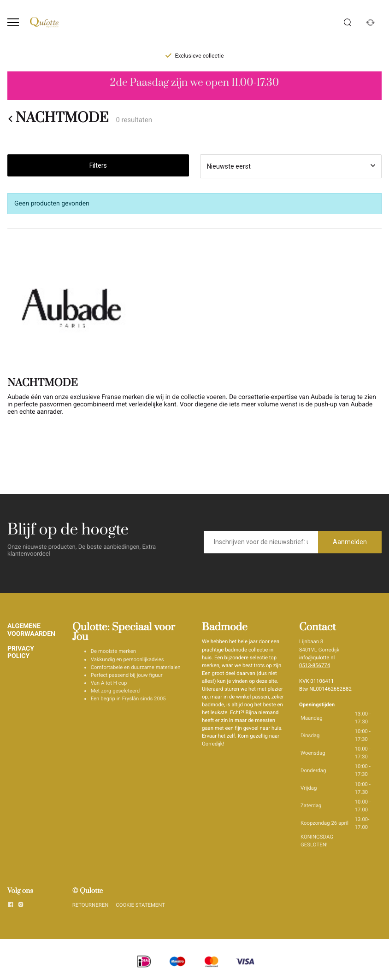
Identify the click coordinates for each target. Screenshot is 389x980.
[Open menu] (13, 22)
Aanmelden (350, 542)
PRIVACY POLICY (21, 652)
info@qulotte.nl (317, 657)
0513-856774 (315, 665)
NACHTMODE (58, 119)
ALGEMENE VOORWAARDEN (31, 630)
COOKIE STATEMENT (140, 905)
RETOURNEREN (91, 905)
